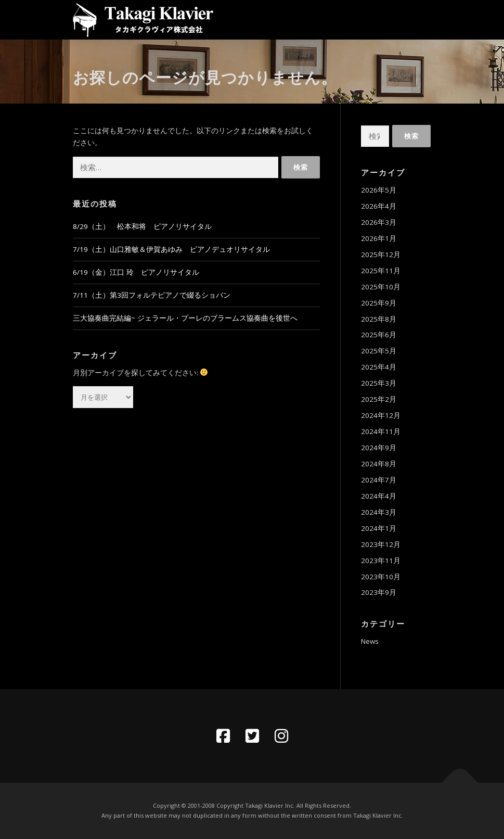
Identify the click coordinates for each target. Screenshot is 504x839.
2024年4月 (379, 496)
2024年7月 (379, 480)
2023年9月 (379, 592)
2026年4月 (379, 206)
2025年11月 (381, 271)
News (370, 641)
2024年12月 (381, 415)
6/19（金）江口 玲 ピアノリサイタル (136, 272)
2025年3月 (379, 383)
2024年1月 (379, 528)
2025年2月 (379, 399)
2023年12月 (381, 544)
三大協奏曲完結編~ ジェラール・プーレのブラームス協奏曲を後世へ (185, 318)
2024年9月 (379, 448)
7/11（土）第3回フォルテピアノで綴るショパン (152, 295)
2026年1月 (379, 238)
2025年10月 (381, 287)
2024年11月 (381, 431)
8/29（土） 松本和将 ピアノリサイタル (142, 226)
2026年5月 (379, 190)
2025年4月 (379, 367)
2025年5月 (379, 351)
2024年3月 (379, 512)
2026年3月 (379, 222)
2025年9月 (379, 303)
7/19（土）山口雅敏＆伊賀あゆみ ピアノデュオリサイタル (171, 249)
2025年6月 (379, 335)
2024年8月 (379, 464)
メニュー (423, 19)
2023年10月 (381, 577)
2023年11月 (381, 561)
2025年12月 (381, 255)
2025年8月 (379, 319)
